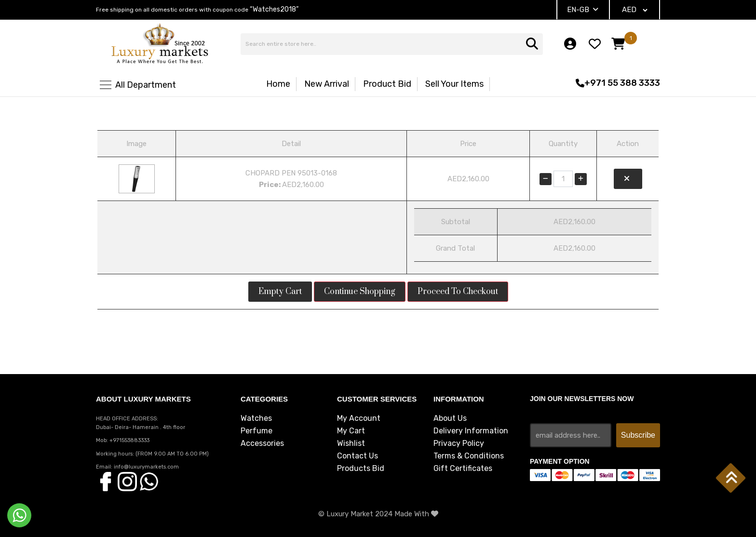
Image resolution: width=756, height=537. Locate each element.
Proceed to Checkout (458, 292)
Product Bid (387, 84)
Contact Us (358, 456)
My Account (359, 418)
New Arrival (327, 84)
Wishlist (351, 443)
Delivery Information (471, 431)
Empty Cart (280, 292)
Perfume (256, 431)
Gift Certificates (463, 469)
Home (278, 84)
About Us (450, 418)
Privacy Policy (459, 443)
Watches (256, 418)
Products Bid (361, 469)
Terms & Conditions (469, 456)
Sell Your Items (454, 84)
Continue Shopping (360, 292)
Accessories (262, 443)
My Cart (351, 431)
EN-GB (583, 10)
